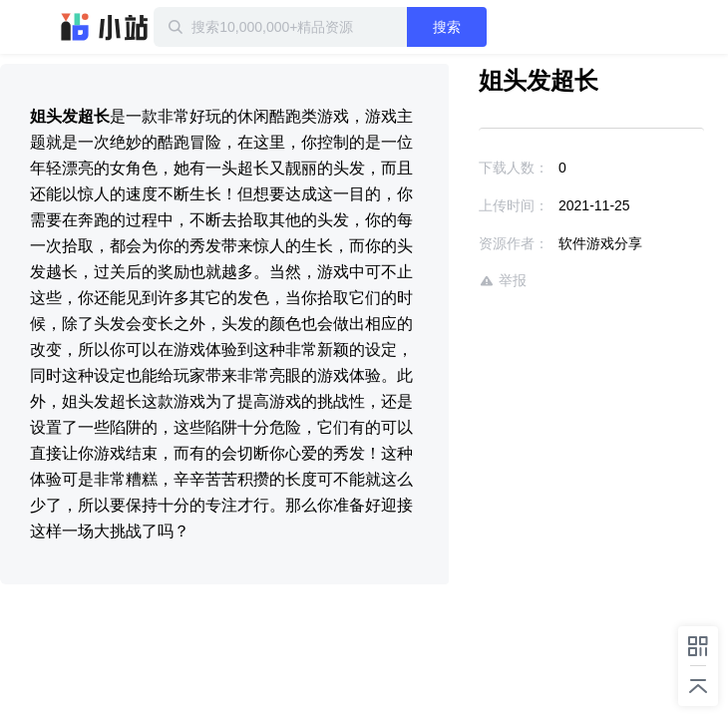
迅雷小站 (105, 27)
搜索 (491, 27)
